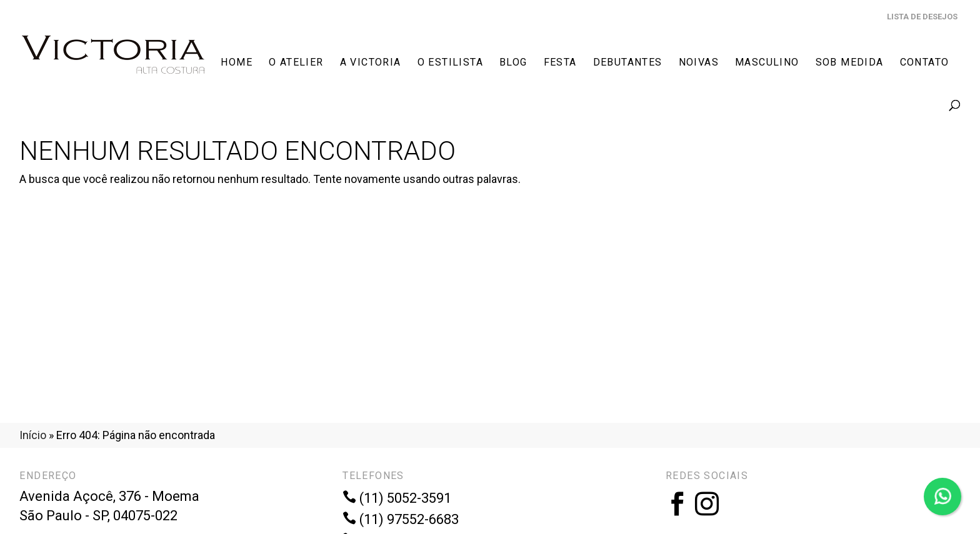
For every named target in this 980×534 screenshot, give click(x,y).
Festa (560, 63)
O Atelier (296, 63)
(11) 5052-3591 (397, 498)
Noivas (699, 63)
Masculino (767, 63)
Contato (925, 63)
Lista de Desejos (922, 17)
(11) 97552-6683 (401, 519)
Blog (513, 63)
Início (33, 435)
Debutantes (628, 63)
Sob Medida (850, 63)
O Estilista (450, 63)
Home (237, 63)
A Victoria (371, 63)
